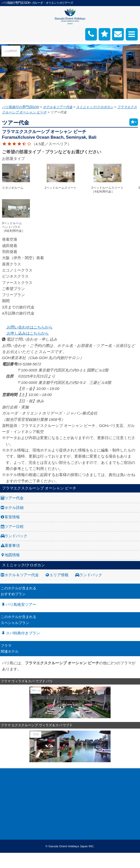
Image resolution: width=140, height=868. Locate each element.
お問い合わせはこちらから (27, 327)
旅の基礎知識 (112, 781)
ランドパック (16, 536)
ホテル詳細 (14, 508)
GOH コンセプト (14, 798)
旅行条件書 (9, 792)
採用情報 (7, 781)
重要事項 (12, 545)
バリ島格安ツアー (21, 604)
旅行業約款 (9, 787)
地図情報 (12, 555)
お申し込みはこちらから (25, 333)
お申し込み (9, 810)
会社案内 (7, 775)
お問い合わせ (11, 804)
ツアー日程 (14, 526)
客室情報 (12, 517)
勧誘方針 (7, 822)
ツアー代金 (14, 498)
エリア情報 (59, 575)
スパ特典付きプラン (23, 633)
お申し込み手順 (114, 775)
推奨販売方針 (11, 828)
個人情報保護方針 (14, 816)
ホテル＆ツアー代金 (22, 575)
